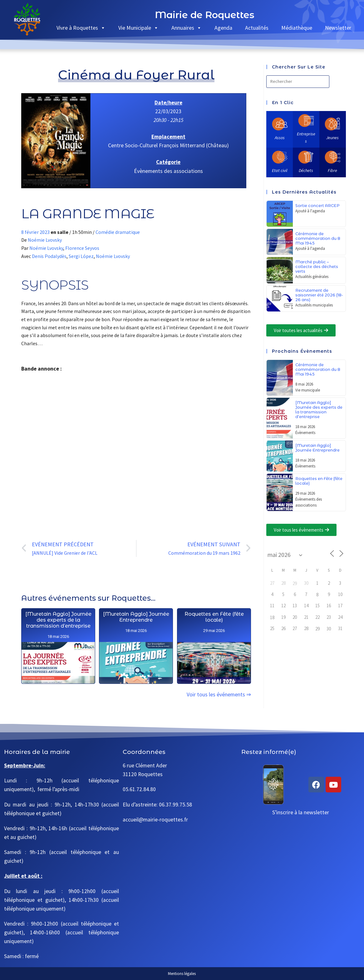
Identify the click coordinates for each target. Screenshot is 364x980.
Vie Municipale (138, 28)
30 (329, 629)
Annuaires (187, 28)
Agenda (223, 28)
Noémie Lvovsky (45, 240)
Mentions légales (182, 974)
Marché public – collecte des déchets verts (317, 267)
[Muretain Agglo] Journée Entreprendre (136, 691)
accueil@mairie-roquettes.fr (155, 820)
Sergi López (81, 256)
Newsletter (338, 28)
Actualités (257, 28)
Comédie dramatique (118, 232)
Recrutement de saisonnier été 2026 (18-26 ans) (319, 295)
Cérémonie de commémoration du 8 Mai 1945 (318, 238)
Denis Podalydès (49, 256)
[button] (301, 330)
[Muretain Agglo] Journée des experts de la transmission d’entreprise (58, 679)
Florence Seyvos (82, 248)
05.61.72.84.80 (139, 789)
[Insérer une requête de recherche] (298, 82)
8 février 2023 (36, 232)
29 (295, 583)
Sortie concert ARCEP (317, 206)
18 (272, 617)
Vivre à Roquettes (81, 28)
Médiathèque (297, 28)
